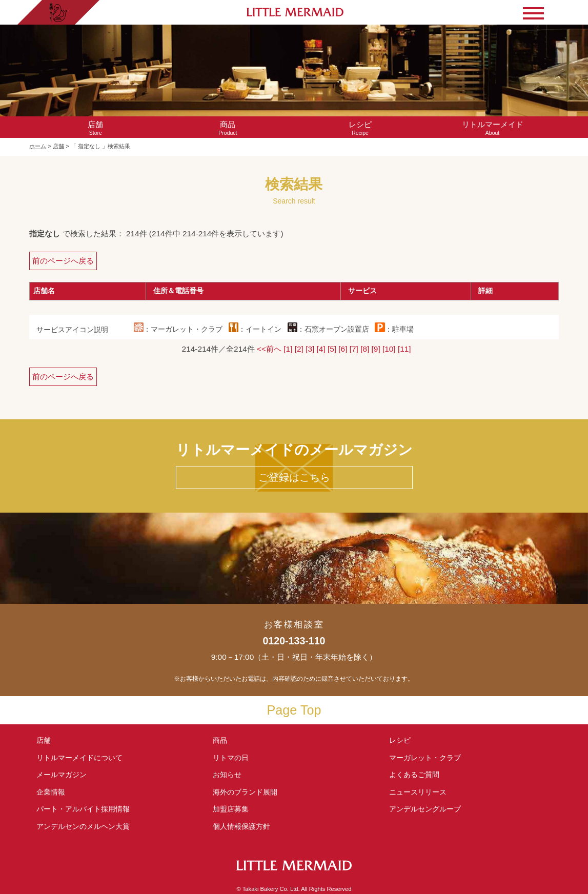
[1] (288, 349)
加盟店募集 (234, 809)
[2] (299, 349)
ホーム (38, 146)
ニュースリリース (418, 792)
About (493, 128)
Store (95, 128)
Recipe (360, 128)
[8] (365, 349)
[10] (389, 349)
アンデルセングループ (429, 809)
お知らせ (227, 775)
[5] (332, 349)
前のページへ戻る (63, 261)
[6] (343, 349)
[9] (376, 349)
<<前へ (269, 349)
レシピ (403, 740)
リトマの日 (231, 758)
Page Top (294, 710)
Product (228, 128)
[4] (321, 349)
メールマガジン (62, 775)
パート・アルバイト (83, 809)
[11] (404, 349)
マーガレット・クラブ (425, 758)
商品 (220, 740)
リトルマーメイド (79, 758)
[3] (310, 349)
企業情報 (51, 792)
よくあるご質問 (414, 775)
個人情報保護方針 (241, 826)
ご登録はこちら (294, 477)
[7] (354, 349)
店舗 (58, 146)
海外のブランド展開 (245, 792)
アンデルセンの (83, 826)
